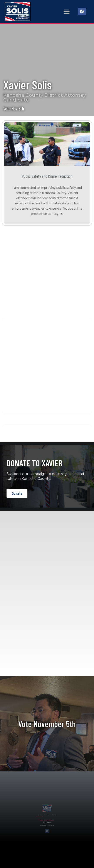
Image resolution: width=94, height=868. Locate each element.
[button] (67, 12)
